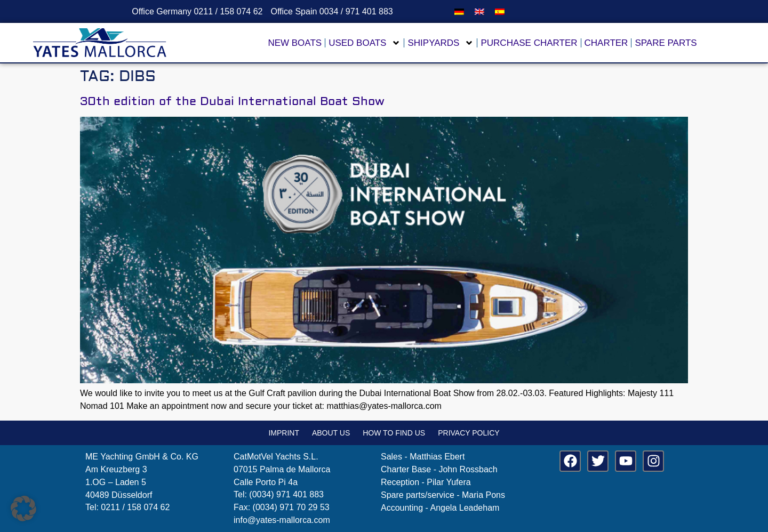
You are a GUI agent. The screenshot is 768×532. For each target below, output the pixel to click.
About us (331, 433)
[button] (23, 509)
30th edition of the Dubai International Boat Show (232, 101)
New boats (295, 43)
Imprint (284, 433)
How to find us (394, 433)
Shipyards (441, 43)
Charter (606, 43)
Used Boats (365, 43)
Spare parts (666, 43)
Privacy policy (469, 433)
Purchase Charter (529, 43)
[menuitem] (459, 11)
